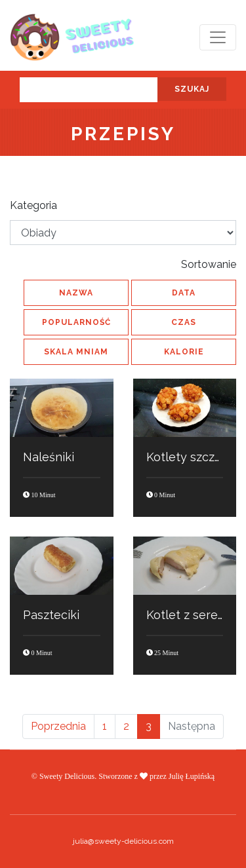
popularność (76, 322)
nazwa (76, 293)
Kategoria (33, 205)
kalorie (184, 352)
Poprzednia (58, 726)
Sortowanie (209, 264)
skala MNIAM (76, 352)
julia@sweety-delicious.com (123, 841)
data (184, 293)
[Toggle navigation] (218, 37)
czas (184, 322)
